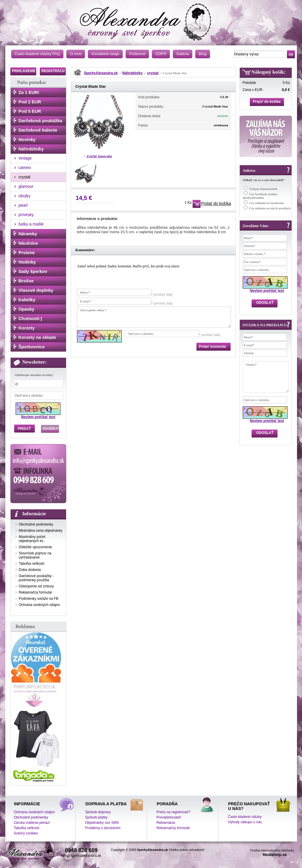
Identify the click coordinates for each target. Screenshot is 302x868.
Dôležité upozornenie (36, 547)
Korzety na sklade (37, 337)
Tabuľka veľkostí (32, 564)
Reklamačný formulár (36, 592)
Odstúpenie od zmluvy (36, 586)
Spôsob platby (96, 817)
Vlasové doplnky (36, 290)
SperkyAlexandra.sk (101, 73)
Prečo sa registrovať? (174, 812)
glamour (26, 186)
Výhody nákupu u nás (245, 822)
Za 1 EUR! (29, 92)
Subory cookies (26, 833)
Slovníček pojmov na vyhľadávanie (35, 555)
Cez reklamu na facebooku (267, 203)
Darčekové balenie (38, 130)
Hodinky (27, 262)
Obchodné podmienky (36, 524)
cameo (25, 168)
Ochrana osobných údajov (39, 605)
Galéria (183, 54)
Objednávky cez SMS (102, 823)
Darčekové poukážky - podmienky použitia (36, 578)
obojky (24, 196)
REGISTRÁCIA (54, 71)
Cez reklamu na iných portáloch (270, 208)
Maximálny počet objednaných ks (32, 539)
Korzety (27, 328)
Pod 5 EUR (30, 111)
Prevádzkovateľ (169, 817)
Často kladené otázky (245, 817)
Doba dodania (30, 570)
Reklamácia (166, 823)
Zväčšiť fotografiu (99, 156)
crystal (24, 177)
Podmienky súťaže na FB (39, 599)
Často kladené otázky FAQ (37, 54)
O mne (76, 54)
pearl (23, 205)
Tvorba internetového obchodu (272, 850)
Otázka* (266, 377)
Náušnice (28, 243)
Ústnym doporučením (263, 189)
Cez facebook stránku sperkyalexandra (260, 196)
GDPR (161, 54)
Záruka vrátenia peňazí (32, 823)
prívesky (26, 215)
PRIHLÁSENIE (24, 71)
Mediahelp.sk (275, 855)
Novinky (27, 139)
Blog (203, 54)
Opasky (27, 309)
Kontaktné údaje (105, 54)
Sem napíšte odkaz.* (154, 317)
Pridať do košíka (216, 203)
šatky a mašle (31, 224)
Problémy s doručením (103, 828)
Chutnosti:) (30, 318)
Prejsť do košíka (267, 102)
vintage (25, 158)
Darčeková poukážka (40, 121)
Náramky (28, 234)
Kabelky (27, 300)
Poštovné (137, 54)
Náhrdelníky (31, 149)
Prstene (27, 252)
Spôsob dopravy (98, 812)
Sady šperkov (33, 271)
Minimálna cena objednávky (41, 531)
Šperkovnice (32, 347)
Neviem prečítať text (38, 417)
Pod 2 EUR (30, 102)
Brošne (26, 281)
